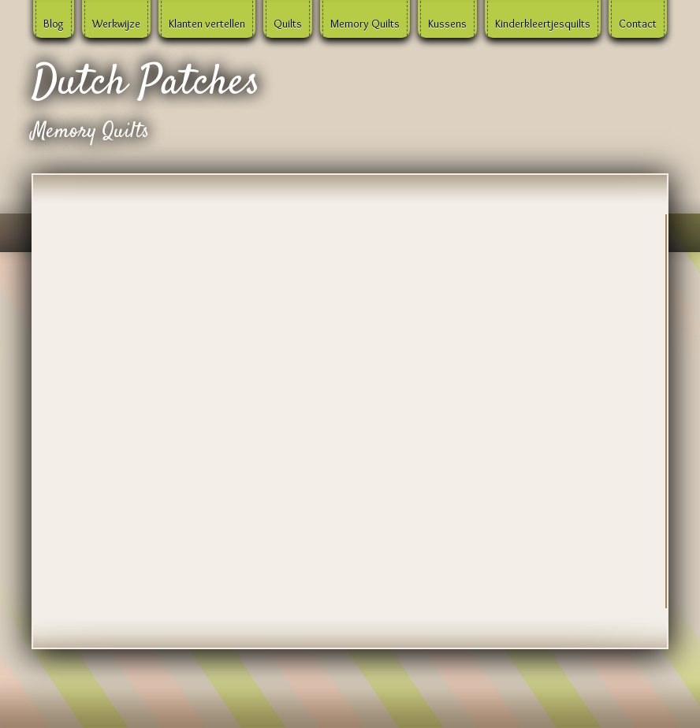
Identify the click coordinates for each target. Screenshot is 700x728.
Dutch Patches (146, 84)
